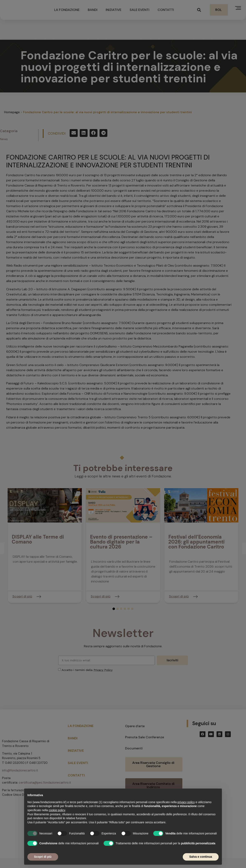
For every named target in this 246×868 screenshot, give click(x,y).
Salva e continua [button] (201, 857)
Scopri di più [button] (43, 857)
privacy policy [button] (186, 802)
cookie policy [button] (57, 810)
